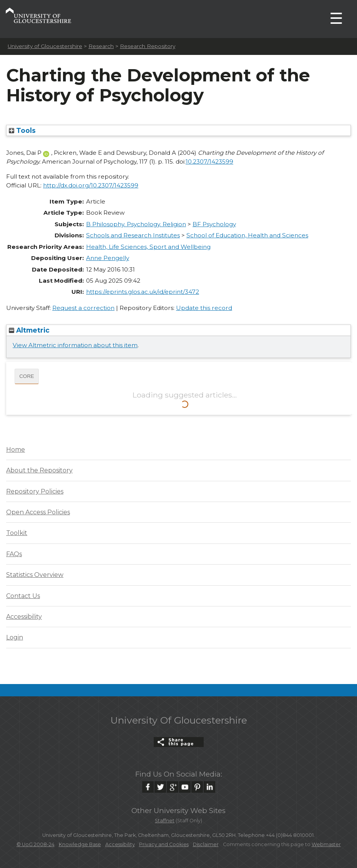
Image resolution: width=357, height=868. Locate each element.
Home (16, 450)
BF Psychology (214, 224)
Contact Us (23, 596)
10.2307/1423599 (209, 162)
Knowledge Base (80, 844)
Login (15, 637)
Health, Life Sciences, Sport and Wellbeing (148, 247)
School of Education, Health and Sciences (247, 235)
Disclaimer (206, 844)
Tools (22, 130)
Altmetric (29, 330)
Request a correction (83, 308)
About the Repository (39, 470)
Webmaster (326, 844)
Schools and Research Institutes (133, 235)
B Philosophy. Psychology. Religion (136, 224)
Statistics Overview (35, 575)
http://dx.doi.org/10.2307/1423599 (91, 185)
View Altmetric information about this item (75, 345)
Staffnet (165, 821)
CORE (27, 376)
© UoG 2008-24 (36, 844)
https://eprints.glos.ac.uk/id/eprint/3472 (143, 292)
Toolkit (17, 533)
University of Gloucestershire (45, 46)
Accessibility (24, 617)
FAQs (14, 554)
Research (101, 46)
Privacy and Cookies (164, 844)
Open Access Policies (38, 512)
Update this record (204, 308)
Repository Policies (35, 491)
